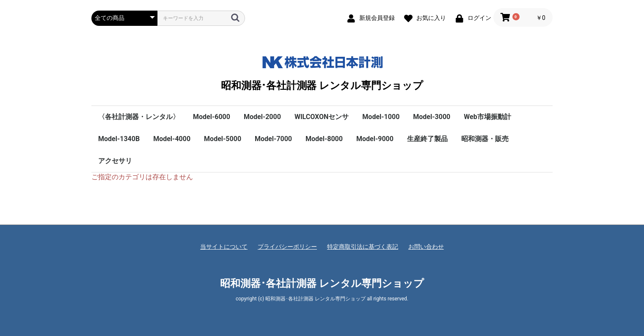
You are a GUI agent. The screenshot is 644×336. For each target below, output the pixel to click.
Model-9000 (375, 139)
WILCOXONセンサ (322, 117)
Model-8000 (324, 139)
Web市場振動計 (487, 117)
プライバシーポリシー (287, 247)
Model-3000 (432, 117)
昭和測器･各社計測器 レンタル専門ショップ (322, 71)
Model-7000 (273, 139)
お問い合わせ (426, 247)
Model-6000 (212, 117)
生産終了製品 (427, 139)
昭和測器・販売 (485, 139)
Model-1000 (381, 117)
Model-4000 (172, 139)
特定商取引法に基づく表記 (363, 247)
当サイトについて (224, 247)
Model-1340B (119, 139)
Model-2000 (262, 117)
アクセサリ (115, 161)
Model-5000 (223, 139)
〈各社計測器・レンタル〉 (139, 117)
